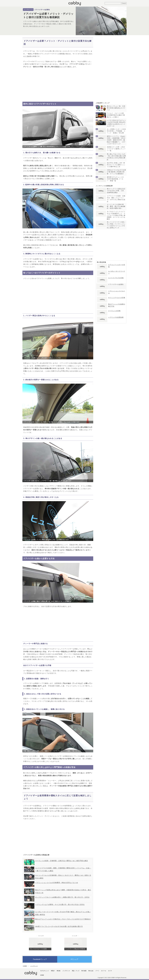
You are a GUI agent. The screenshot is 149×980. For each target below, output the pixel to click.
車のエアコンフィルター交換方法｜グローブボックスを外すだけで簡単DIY (63, 919)
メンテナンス (28, 10)
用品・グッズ (76, 971)
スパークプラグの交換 (116, 278)
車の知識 (84, 971)
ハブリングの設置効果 (116, 317)
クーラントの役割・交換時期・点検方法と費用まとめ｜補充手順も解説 (62, 861)
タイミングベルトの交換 (117, 298)
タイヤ (110, 971)
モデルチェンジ (45, 971)
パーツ (97, 971)
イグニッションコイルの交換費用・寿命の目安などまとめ (57, 883)
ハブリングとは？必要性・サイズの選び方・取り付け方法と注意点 (60, 904)
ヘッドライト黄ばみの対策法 (75, 949)
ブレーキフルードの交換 (38, 949)
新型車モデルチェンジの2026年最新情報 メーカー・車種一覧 (115, 179)
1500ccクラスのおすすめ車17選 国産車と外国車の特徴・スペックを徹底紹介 (116, 172)
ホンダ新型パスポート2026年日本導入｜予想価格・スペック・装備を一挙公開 (116, 131)
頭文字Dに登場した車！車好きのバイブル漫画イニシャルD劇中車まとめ (116, 165)
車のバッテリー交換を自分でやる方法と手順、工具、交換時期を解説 (116, 191)
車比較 (59, 971)
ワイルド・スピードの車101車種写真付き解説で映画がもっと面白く (116, 115)
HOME (42, 975)
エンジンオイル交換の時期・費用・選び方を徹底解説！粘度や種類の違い (116, 206)
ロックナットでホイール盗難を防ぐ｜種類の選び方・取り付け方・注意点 (62, 897)
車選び (53, 971)
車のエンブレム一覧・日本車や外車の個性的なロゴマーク (116, 108)
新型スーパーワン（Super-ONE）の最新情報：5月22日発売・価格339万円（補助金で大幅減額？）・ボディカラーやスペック (116, 140)
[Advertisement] (58, 85)
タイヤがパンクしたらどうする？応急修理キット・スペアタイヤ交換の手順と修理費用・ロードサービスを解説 (116, 215)
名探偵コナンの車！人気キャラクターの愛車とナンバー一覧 (116, 149)
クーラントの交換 (114, 311)
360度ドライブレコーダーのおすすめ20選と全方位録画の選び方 (59, 926)
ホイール (104, 971)
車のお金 (91, 971)
